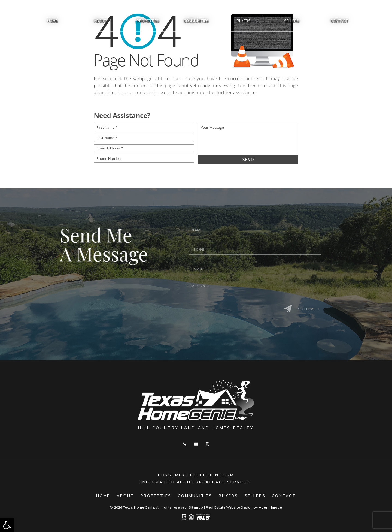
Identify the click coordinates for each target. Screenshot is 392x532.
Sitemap (196, 507)
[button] (7, 525)
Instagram (207, 444)
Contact (339, 21)
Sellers (292, 21)
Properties (148, 21)
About (100, 21)
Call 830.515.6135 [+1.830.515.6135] (185, 444)
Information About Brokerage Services (196, 482)
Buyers (244, 21)
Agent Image (271, 507)
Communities (196, 21)
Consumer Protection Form (196, 475)
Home (52, 21)
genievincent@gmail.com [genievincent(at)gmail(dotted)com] (196, 444)
